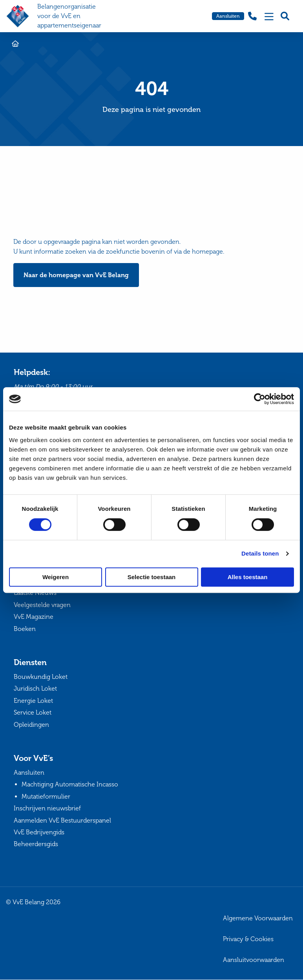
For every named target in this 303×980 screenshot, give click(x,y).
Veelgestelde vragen (42, 605)
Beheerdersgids (36, 844)
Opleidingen (31, 725)
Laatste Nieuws (35, 593)
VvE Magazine (34, 617)
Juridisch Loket (35, 689)
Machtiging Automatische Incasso (70, 785)
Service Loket (33, 713)
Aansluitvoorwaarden (254, 960)
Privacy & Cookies (248, 939)
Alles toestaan (248, 577)
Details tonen (260, 553)
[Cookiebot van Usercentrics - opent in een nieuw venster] (260, 399)
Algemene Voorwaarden (258, 919)
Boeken (25, 629)
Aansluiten (228, 16)
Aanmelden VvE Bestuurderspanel (62, 820)
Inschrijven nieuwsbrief (47, 809)
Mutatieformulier (46, 796)
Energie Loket (33, 701)
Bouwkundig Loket (41, 677)
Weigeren (56, 577)
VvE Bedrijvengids (39, 832)
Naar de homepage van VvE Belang (76, 275)
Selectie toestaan (152, 577)
